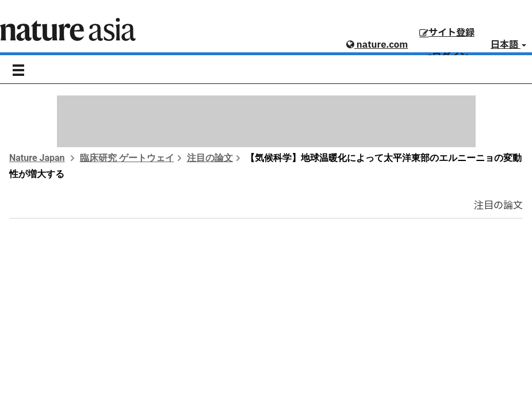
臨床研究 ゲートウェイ (127, 158)
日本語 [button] (508, 45)
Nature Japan (37, 158)
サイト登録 (447, 33)
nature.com (377, 45)
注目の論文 (210, 158)
